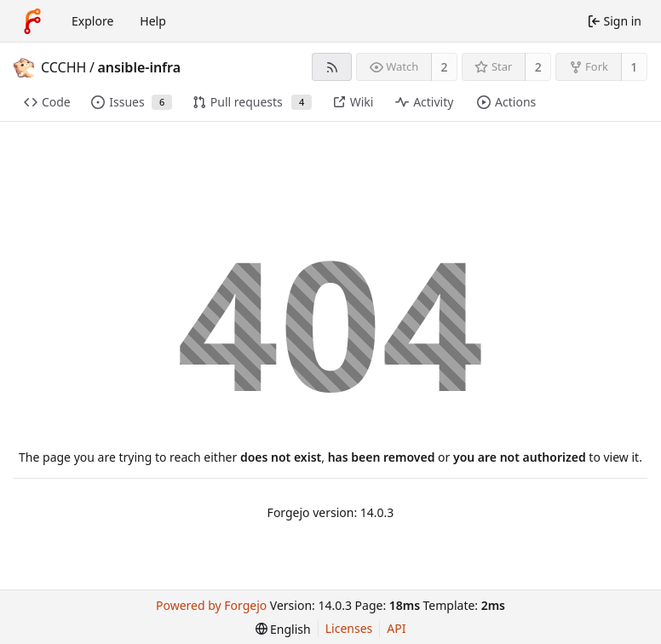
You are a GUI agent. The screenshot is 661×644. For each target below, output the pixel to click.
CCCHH (63, 67)
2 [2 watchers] (445, 67)
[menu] (283, 629)
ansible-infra (139, 67)
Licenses (349, 628)
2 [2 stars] (538, 67)
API (396, 628)
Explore (92, 21)
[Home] (32, 21)
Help (153, 21)
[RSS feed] (332, 67)
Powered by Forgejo (211, 605)
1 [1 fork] (634, 67)
